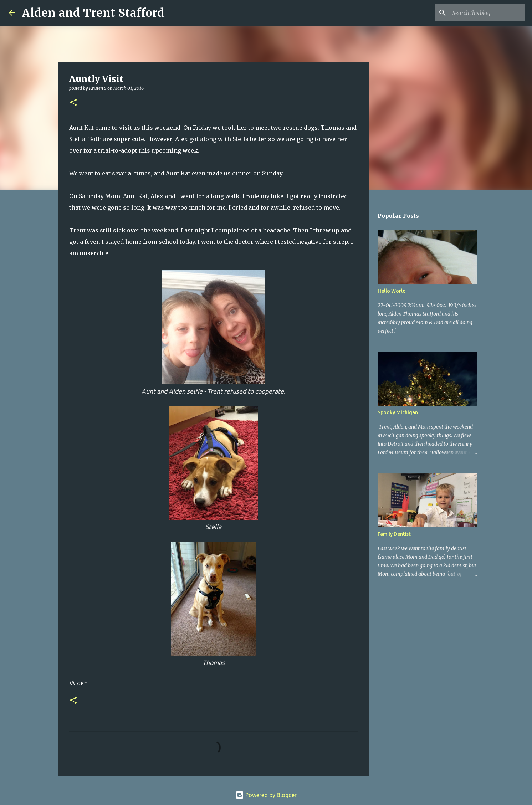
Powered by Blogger (266, 795)
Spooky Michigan (398, 412)
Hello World (392, 291)
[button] (73, 103)
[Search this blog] (487, 13)
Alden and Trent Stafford (93, 13)
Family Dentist (394, 534)
